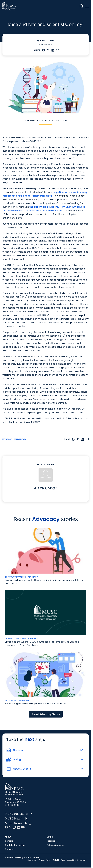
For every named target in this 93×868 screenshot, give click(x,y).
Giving (50, 837)
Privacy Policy (45, 860)
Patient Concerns (55, 845)
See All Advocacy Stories (46, 714)
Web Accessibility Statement (74, 860)
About (8, 837)
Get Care (10, 849)
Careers (11, 841)
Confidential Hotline (15, 845)
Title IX (56, 860)
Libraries (52, 841)
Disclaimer (32, 860)
